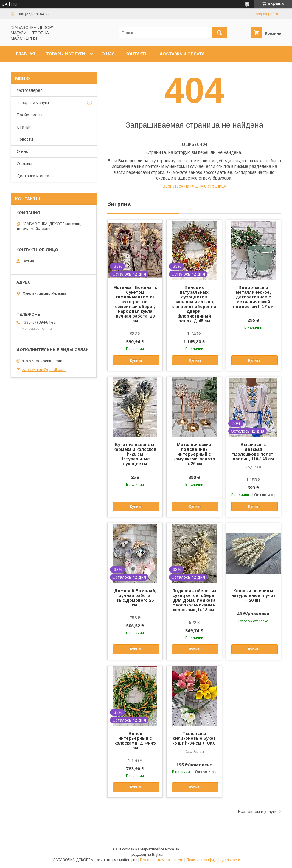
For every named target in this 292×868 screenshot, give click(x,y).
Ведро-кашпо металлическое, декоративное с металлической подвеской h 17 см (253, 297)
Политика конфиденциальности (213, 860)
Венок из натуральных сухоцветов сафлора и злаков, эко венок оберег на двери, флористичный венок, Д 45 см (194, 304)
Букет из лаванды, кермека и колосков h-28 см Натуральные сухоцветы (135, 454)
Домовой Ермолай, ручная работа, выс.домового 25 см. (135, 598)
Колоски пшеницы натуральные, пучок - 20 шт (253, 595)
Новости (25, 139)
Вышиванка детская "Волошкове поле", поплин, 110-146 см (253, 452)
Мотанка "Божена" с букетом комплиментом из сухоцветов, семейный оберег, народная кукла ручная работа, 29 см (135, 304)
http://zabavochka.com (42, 361)
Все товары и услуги (257, 811)
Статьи (24, 127)
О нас (108, 54)
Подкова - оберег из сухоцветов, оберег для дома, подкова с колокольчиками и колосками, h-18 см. (194, 600)
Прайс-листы (29, 115)
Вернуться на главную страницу (194, 186)
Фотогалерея (30, 90)
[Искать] (220, 33)
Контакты (137, 54)
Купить (136, 360)
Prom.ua (172, 849)
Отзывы (24, 164)
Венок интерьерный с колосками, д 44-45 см (135, 741)
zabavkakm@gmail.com (44, 370)
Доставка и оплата (182, 54)
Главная (26, 54)
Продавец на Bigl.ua (146, 855)
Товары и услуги (65, 54)
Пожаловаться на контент (162, 860)
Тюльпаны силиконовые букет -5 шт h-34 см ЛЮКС (194, 738)
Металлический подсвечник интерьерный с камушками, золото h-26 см (194, 454)
